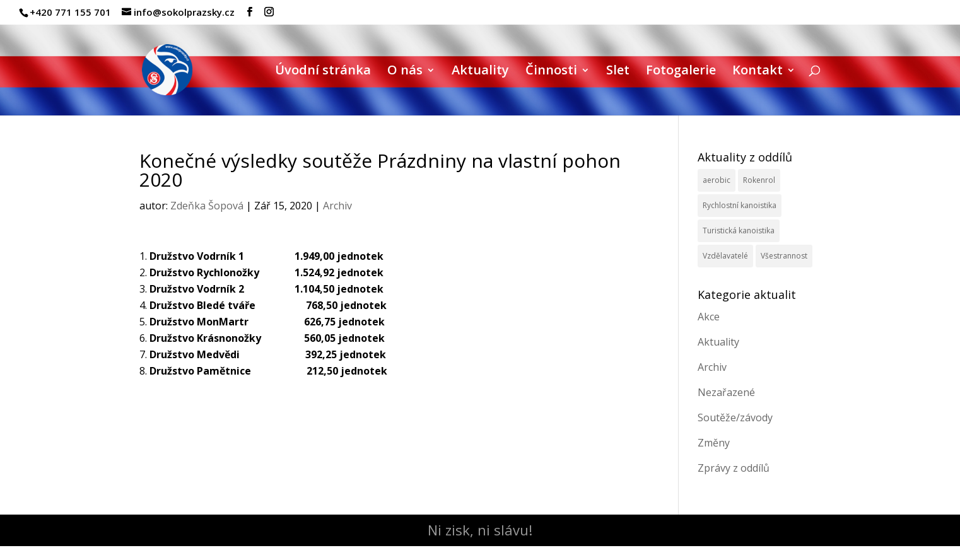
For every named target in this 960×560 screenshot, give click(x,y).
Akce (709, 317)
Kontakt (758, 72)
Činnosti (551, 72)
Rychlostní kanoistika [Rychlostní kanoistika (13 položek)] (740, 205)
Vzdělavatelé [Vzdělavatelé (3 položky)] (725, 256)
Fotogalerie (681, 72)
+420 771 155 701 (70, 12)
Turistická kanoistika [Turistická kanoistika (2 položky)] (739, 230)
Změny (714, 443)
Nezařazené (726, 392)
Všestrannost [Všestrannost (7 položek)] (784, 256)
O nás (405, 72)
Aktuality (480, 72)
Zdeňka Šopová (207, 206)
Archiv (337, 206)
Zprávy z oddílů (734, 468)
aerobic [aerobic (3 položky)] (717, 180)
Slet (618, 72)
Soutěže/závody (735, 417)
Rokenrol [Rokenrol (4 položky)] (759, 180)
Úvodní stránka (323, 72)
